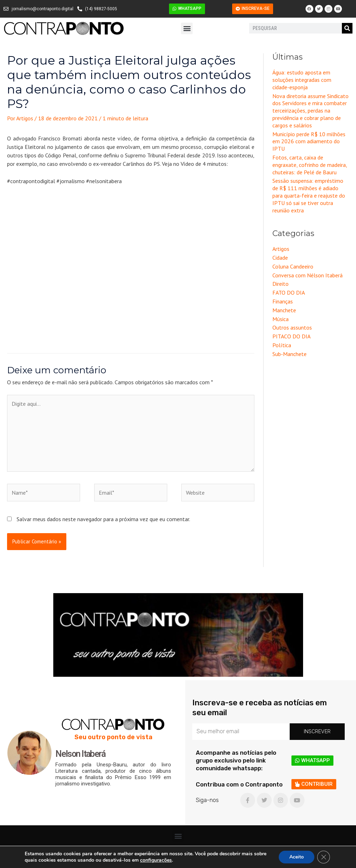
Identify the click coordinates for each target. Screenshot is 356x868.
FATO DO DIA (289, 293)
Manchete (284, 310)
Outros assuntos (292, 327)
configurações (156, 860)
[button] (187, 28)
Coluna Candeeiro (293, 266)
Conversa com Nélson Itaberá (307, 275)
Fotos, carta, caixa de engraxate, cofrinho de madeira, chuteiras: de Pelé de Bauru (310, 165)
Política (282, 345)
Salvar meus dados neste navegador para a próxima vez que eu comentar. (103, 519)
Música (280, 319)
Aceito (297, 857)
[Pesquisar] (347, 28)
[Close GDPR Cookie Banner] (324, 857)
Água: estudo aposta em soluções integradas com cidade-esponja (302, 80)
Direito (280, 284)
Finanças (283, 301)
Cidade (280, 258)
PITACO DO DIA (291, 336)
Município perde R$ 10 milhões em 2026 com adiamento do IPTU (309, 141)
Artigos (281, 249)
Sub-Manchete (289, 354)
